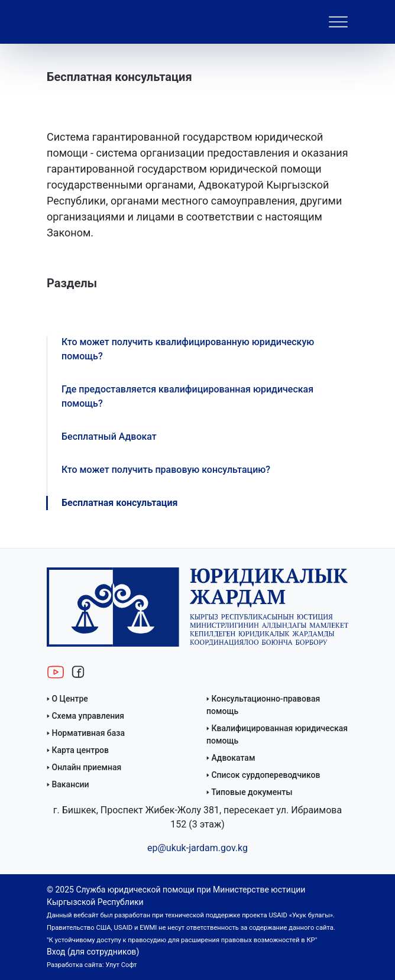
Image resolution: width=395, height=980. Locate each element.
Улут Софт (121, 965)
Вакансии (70, 784)
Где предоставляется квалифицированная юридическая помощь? (187, 396)
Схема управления (88, 716)
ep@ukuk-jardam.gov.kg (197, 848)
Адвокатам (233, 758)
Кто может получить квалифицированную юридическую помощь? (188, 349)
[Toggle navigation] (338, 22)
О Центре (69, 699)
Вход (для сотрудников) (93, 952)
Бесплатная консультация (119, 503)
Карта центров (80, 750)
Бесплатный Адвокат (109, 437)
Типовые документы (252, 792)
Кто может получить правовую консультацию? (166, 470)
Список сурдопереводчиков (266, 775)
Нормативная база (88, 733)
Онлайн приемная (86, 767)
